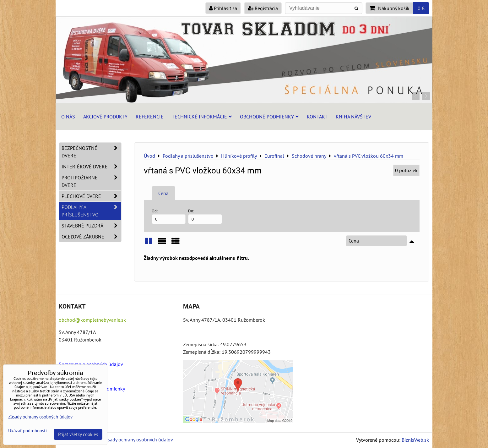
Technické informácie (202, 117)
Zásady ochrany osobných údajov (138, 440)
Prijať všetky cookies (78, 434)
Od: (169, 216)
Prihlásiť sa (223, 8)
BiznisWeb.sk (415, 440)
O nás (68, 117)
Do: (205, 216)
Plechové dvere (91, 196)
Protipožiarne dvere (91, 181)
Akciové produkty (105, 117)
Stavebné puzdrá (91, 226)
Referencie (150, 117)
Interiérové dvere (91, 167)
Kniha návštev (353, 117)
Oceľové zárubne (91, 237)
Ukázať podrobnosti (27, 431)
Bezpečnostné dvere (91, 152)
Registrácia (263, 8)
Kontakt (317, 117)
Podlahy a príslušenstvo (91, 211)
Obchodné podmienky (269, 117)
